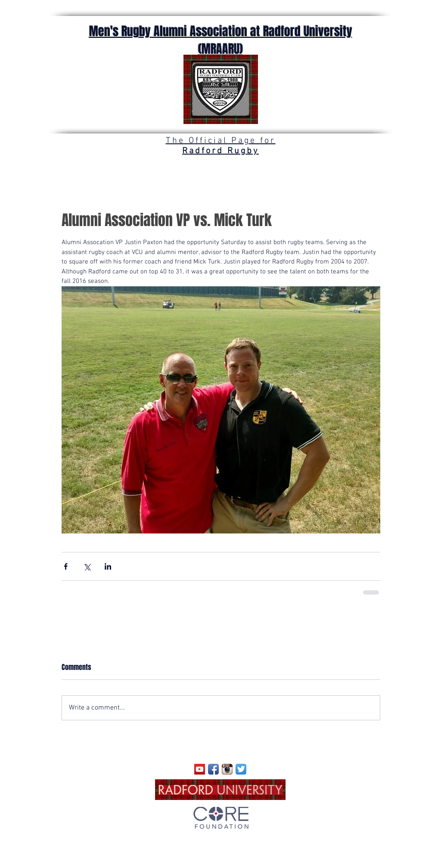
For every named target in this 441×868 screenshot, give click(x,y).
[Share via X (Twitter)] (87, 566)
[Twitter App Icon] (241, 769)
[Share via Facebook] (66, 566)
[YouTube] (200, 769)
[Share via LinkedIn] (108, 566)
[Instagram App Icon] (227, 769)
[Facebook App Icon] (213, 769)
